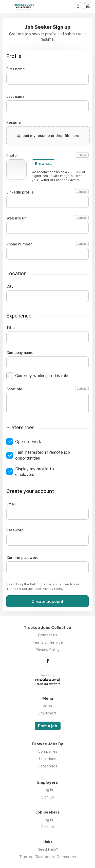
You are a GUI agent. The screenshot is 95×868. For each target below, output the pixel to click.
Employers (48, 713)
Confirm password (22, 558)
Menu (7, 6)
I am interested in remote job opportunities (43, 455)
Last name (15, 97)
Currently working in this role (42, 376)
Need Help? (48, 849)
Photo (48, 156)
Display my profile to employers (35, 472)
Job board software (48, 684)
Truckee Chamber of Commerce (48, 857)
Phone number (48, 244)
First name (16, 69)
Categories (48, 766)
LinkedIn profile (48, 192)
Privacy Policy (53, 589)
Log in (48, 790)
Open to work (28, 442)
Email (11, 504)
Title (11, 328)
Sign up (48, 797)
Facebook (48, 661)
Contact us (48, 635)
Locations (48, 759)
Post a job (48, 726)
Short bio (48, 389)
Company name (20, 353)
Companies (48, 751)
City (10, 286)
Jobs (48, 706)
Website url (48, 218)
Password (15, 530)
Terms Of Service (20, 589)
